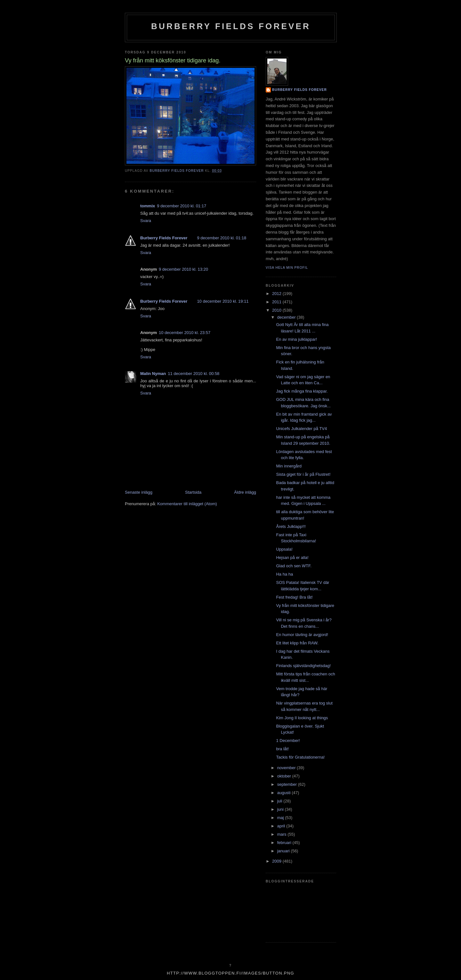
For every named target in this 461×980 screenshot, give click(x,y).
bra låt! (282, 749)
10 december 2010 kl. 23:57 (185, 333)
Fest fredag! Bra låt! (294, 597)
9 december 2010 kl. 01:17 (182, 206)
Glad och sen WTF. (294, 566)
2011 (277, 302)
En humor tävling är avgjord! (302, 635)
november (287, 768)
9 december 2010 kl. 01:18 (222, 238)
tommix (148, 206)
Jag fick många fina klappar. (302, 391)
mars (283, 834)
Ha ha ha (284, 574)
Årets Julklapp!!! (291, 526)
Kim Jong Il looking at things (302, 718)
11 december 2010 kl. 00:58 (194, 374)
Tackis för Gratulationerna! (300, 757)
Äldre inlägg (245, 492)
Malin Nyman (153, 374)
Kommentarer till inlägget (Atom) (187, 504)
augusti (285, 793)
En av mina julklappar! (296, 339)
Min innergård (289, 466)
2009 (277, 861)
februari (285, 843)
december (287, 317)
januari (284, 851)
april (282, 826)
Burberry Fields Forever (231, 26)
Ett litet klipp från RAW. (297, 643)
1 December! (288, 741)
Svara (146, 221)
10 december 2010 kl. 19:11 (223, 301)
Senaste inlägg (139, 492)
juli (280, 801)
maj (281, 818)
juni (281, 809)
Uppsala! (284, 549)
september (288, 784)
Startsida (193, 492)
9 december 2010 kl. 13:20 (183, 269)
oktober (285, 776)
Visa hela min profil (287, 268)
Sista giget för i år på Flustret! (303, 474)
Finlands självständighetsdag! (303, 666)
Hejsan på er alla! (292, 558)
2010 (277, 310)
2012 (277, 294)
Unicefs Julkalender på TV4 (301, 429)
